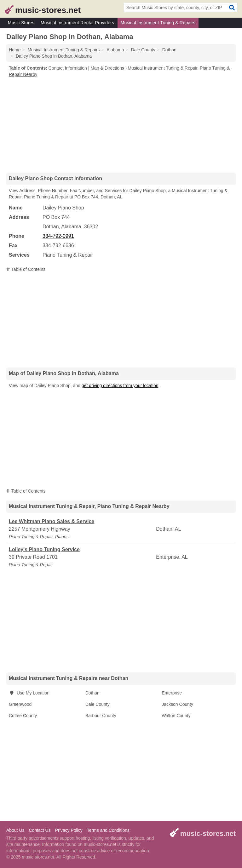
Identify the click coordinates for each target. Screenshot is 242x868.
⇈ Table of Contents (26, 269)
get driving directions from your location (120, 385)
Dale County (98, 704)
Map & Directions (107, 68)
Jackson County (177, 704)
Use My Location (29, 693)
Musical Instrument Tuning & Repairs (158, 23)
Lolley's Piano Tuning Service (44, 549)
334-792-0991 (58, 236)
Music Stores (21, 23)
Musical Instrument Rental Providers (78, 23)
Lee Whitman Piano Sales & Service (52, 521)
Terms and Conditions (108, 830)
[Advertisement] (121, 125)
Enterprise (172, 693)
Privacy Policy (69, 830)
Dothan (92, 693)
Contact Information (68, 68)
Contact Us (40, 830)
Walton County (176, 716)
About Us (15, 830)
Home (15, 50)
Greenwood (20, 704)
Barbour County (101, 716)
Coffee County (23, 716)
